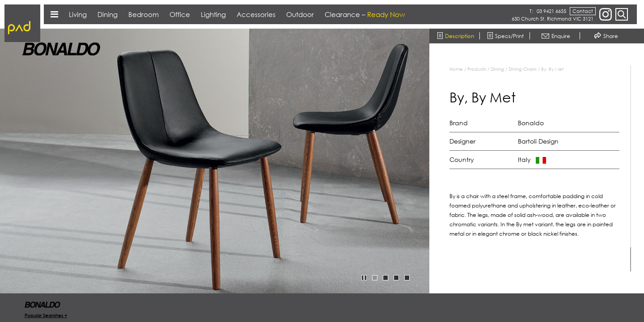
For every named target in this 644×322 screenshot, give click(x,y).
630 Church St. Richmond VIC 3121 (553, 19)
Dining (497, 69)
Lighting (213, 14)
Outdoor (300, 14)
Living (78, 14)
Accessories (256, 14)
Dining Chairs (523, 69)
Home (456, 69)
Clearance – (365, 14)
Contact (583, 11)
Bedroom (144, 14)
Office (180, 14)
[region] (541, 169)
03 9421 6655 (551, 11)
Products (477, 69)
